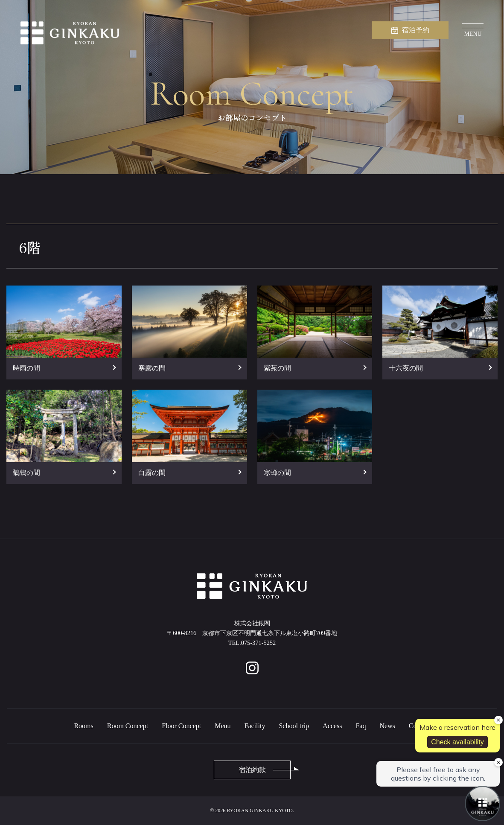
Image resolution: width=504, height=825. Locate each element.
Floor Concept (181, 726)
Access (332, 726)
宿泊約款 (252, 770)
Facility (255, 726)
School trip (294, 726)
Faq (361, 726)
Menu (223, 726)
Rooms (83, 726)
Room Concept (128, 726)
